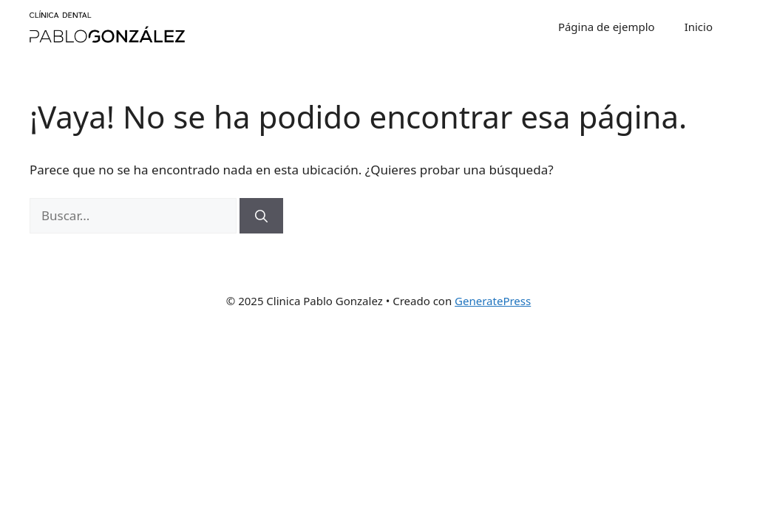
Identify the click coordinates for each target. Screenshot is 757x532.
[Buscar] (261, 216)
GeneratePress (493, 301)
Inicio (699, 27)
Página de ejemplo (607, 27)
